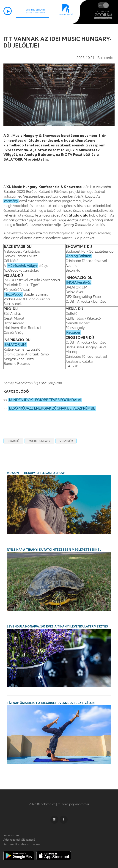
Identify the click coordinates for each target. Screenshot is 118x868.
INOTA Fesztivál (78, 283)
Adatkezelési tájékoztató (19, 840)
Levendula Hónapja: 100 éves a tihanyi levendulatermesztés (57, 627)
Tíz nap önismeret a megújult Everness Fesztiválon (51, 703)
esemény (11, 201)
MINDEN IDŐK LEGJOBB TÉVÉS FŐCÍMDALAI (45, 400)
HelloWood (13, 294)
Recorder (73, 333)
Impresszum (11, 835)
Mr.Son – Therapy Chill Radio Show (36, 473)
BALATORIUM (15, 345)
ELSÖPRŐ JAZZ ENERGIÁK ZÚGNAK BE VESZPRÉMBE (52, 408)
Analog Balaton (79, 256)
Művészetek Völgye (22, 266)
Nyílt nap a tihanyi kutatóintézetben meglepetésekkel (54, 550)
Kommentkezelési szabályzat (22, 844)
